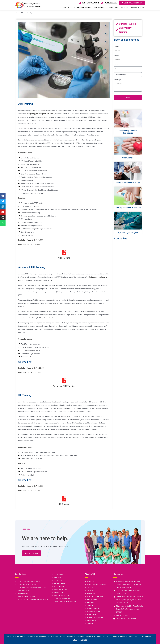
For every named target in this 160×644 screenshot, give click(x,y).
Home (64, 7)
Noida (75, 640)
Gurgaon (84, 640)
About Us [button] (71, 7)
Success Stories (112, 7)
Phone (117, 56)
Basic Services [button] (99, 7)
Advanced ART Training (64, 386)
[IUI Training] (64, 499)
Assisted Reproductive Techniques (128, 132)
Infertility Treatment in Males (128, 183)
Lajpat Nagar (133, 636)
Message (117, 80)
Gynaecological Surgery (128, 233)
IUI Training (64, 504)
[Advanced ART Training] (64, 381)
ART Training (64, 258)
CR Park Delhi (146, 636)
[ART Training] (64, 253)
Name (116, 46)
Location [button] (133, 7)
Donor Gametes (128, 158)
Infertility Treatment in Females (128, 208)
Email (116, 65)
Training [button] (141, 7)
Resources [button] (124, 7)
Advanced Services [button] (84, 7)
